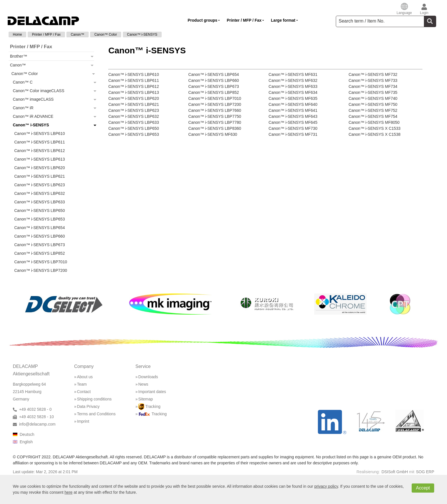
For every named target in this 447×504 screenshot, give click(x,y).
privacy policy (326, 486)
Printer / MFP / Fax (46, 35)
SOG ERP (425, 472)
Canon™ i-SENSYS (142, 35)
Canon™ (77, 35)
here (68, 492)
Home (17, 35)
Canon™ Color (106, 35)
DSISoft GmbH (395, 472)
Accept (423, 488)
